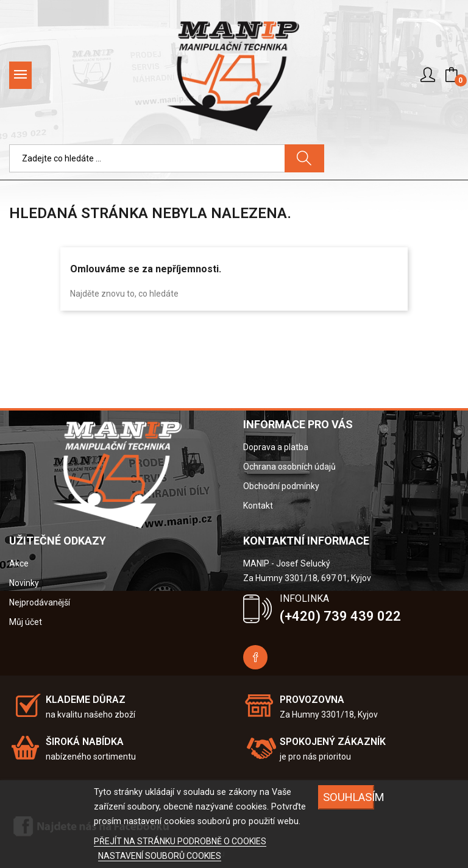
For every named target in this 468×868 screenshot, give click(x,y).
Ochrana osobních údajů (289, 467)
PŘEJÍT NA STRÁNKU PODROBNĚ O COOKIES (180, 841)
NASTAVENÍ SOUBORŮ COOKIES (160, 856)
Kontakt (258, 506)
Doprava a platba (276, 447)
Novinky (24, 583)
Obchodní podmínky (281, 486)
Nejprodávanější (40, 602)
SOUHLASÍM (349, 797)
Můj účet (26, 622)
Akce (19, 563)
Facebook (255, 657)
